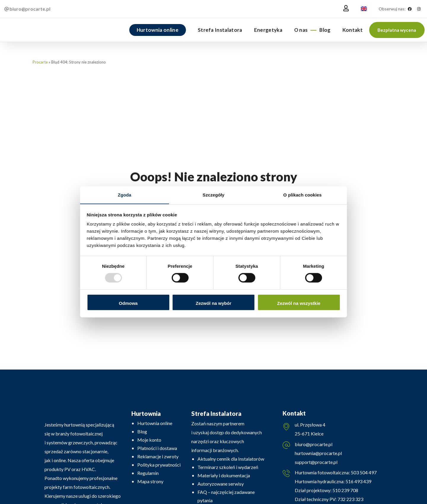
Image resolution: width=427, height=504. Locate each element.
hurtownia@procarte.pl (318, 453)
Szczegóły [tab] (213, 195)
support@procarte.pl (316, 462)
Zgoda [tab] (125, 195)
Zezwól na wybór (213, 303)
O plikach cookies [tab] (302, 195)
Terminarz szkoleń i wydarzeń (228, 467)
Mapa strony (150, 481)
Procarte (40, 62)
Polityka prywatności (159, 465)
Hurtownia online (155, 423)
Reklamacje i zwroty (158, 456)
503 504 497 (363, 473)
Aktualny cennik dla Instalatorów (231, 459)
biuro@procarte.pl (314, 444)
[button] (397, 30)
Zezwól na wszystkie (299, 303)
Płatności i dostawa (157, 448)
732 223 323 (350, 499)
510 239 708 (345, 490)
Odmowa (128, 303)
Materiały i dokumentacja (224, 475)
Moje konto (149, 440)
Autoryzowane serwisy (221, 484)
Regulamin (148, 473)
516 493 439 (358, 482)
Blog (142, 431)
